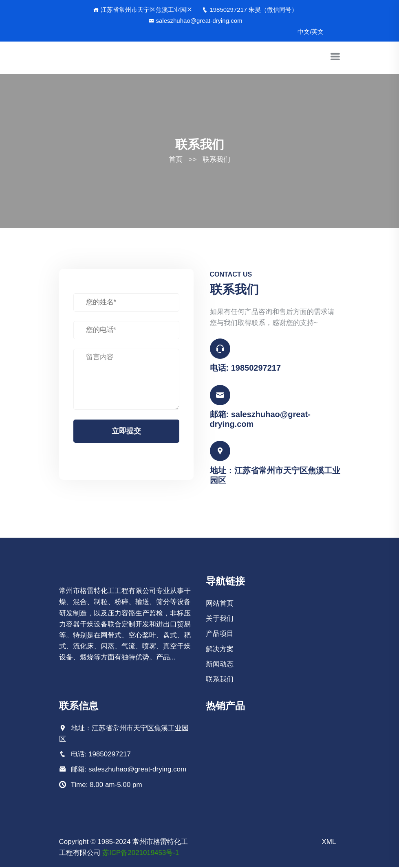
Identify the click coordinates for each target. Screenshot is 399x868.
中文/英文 (311, 32)
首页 (176, 159)
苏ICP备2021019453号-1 (141, 853)
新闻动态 (220, 665)
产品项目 (220, 634)
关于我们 (220, 619)
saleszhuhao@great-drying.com (196, 21)
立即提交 (126, 431)
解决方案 (220, 649)
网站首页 (220, 604)
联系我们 (216, 159)
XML (329, 842)
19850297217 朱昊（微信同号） (250, 10)
